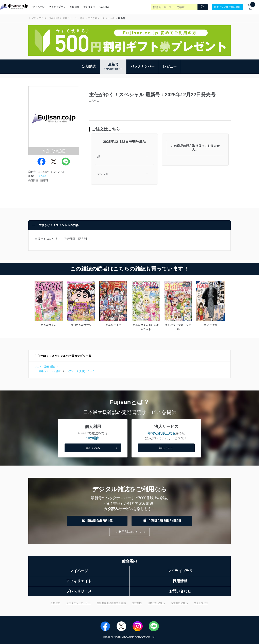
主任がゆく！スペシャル (101, 18)
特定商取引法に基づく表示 (111, 603)
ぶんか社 (43, 176)
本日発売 (74, 7)
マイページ (38, 7)
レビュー (170, 66)
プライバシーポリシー (79, 603)
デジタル (103, 174)
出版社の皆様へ (156, 603)
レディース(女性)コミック (81, 371)
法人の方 (104, 7)
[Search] (203, 7)
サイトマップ (201, 603)
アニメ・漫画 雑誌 (49, 18)
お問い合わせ (180, 591)
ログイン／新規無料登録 (227, 7)
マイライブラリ (57, 7)
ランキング (89, 7)
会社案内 (137, 603)
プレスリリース (79, 591)
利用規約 (55, 603)
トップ (32, 18)
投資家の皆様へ (179, 603)
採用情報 (180, 581)
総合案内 (129, 561)
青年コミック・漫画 (73, 18)
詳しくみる (102, 448)
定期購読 (89, 66)
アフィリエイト (79, 581)
